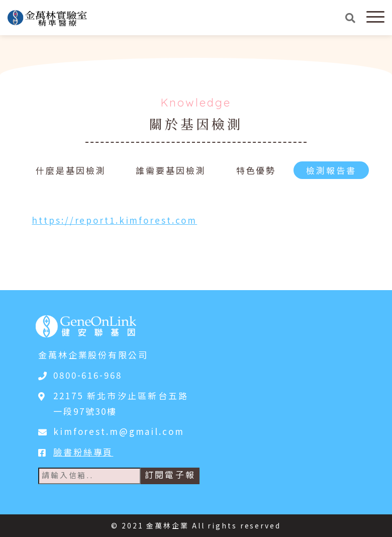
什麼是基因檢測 (71, 170)
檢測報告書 (331, 170)
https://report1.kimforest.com (114, 220)
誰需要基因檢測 (171, 170)
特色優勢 (256, 170)
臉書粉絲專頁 (83, 452)
